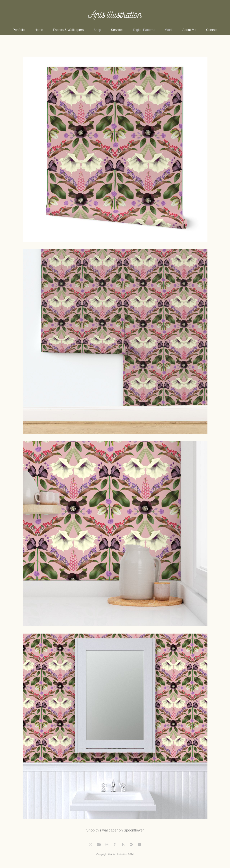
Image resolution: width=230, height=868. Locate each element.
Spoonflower (134, 830)
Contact (212, 30)
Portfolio (19, 30)
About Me (189, 30)
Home (39, 30)
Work (169, 30)
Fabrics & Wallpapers (68, 30)
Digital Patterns (144, 30)
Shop (97, 30)
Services (117, 30)
